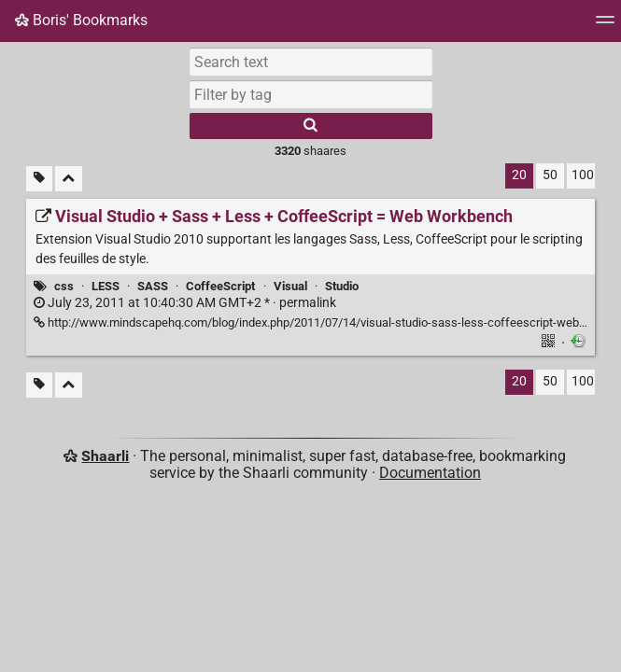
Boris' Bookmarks (81, 20)
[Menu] (605, 26)
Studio (342, 286)
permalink (185, 303)
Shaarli (105, 456)
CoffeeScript (220, 286)
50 (550, 175)
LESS (106, 286)
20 (519, 175)
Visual (290, 286)
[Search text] (311, 62)
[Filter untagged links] (39, 179)
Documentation (430, 473)
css (64, 286)
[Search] (311, 126)
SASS (153, 286)
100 (583, 175)
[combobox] (311, 94)
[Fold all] (69, 179)
